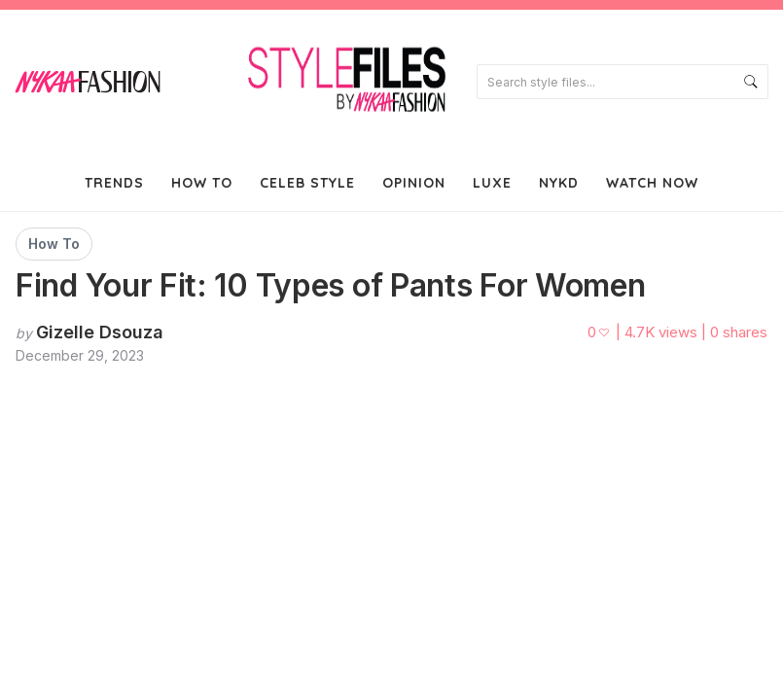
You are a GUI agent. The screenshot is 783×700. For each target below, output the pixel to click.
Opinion (414, 183)
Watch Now (652, 183)
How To (202, 183)
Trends (114, 183)
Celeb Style (307, 183)
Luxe (492, 183)
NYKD (559, 183)
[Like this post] (600, 333)
